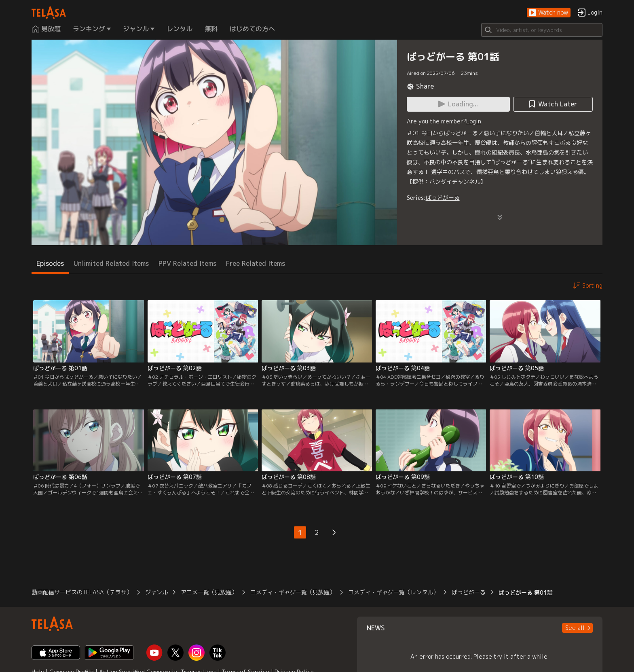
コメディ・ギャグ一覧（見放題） (293, 592)
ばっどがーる (443, 198)
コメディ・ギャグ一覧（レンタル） (393, 592)
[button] (549, 13)
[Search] (542, 30)
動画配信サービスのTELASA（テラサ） (82, 592)
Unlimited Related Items (111, 263)
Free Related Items (256, 263)
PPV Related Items (187, 263)
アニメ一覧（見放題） (209, 592)
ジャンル (156, 592)
